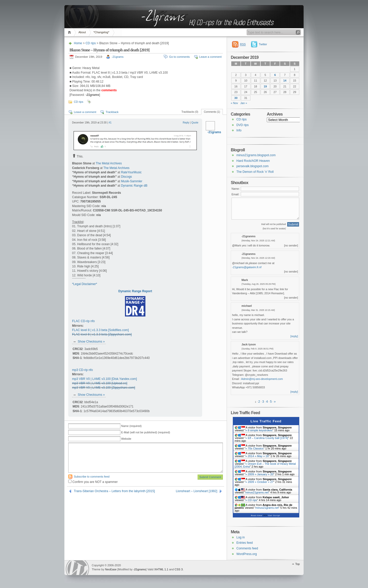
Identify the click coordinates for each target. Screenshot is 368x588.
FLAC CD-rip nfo (83, 321)
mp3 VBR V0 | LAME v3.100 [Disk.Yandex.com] (105, 379)
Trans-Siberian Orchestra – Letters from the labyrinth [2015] (114, 491)
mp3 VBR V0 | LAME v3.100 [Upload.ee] (100, 383)
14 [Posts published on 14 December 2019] (285, 81)
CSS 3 (179, 569)
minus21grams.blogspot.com (256, 155)
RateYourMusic (131, 172)
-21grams (118, 57)
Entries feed (245, 543)
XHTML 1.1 (161, 569)
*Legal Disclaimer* (85, 284)
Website (126, 439)
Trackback (112, 112)
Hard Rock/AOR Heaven (253, 161)
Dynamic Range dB (134, 186)
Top (297, 564)
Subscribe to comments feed (92, 477)
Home (70, 32)
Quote (195, 123)
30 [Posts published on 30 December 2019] (236, 98)
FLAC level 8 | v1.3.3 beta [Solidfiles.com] (100, 330)
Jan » (244, 103)
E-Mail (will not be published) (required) (146, 432)
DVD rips (243, 125)
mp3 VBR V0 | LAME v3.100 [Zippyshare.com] (104, 388)
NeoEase (111, 569)
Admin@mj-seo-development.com (262, 379)
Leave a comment (210, 57)
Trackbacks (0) (190, 112)
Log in (241, 537)
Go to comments (180, 57)
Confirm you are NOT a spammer (93, 482)
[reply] (294, 336)
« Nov (234, 103)
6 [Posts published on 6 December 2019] (275, 75)
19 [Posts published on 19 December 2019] (265, 86)
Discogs (126, 177)
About (82, 32)
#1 (110, 123)
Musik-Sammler (131, 181)
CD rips (91, 43)
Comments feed (247, 548)
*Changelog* (101, 32)
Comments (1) (212, 112)
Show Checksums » (91, 342)
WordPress (77, 568)
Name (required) (131, 426)
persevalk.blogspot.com (252, 166)
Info (239, 130)
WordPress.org (247, 554)
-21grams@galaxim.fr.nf (247, 267)
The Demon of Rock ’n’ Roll (255, 172)
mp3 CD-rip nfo (82, 370)
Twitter (263, 44)
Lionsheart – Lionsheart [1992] (197, 491)
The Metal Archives (109, 163)
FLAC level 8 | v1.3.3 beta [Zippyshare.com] (102, 334)
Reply (186, 123)
